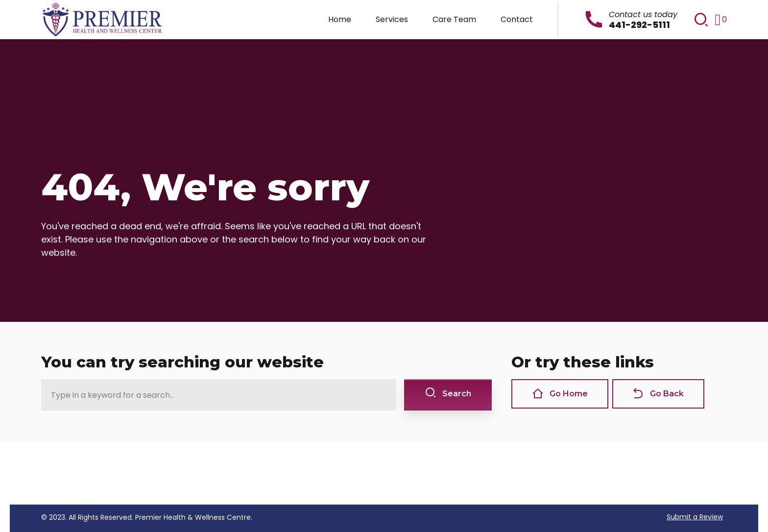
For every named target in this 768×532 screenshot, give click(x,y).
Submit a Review (695, 517)
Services (392, 19)
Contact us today (643, 14)
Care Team (454, 19)
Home (340, 19)
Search (448, 393)
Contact (517, 19)
